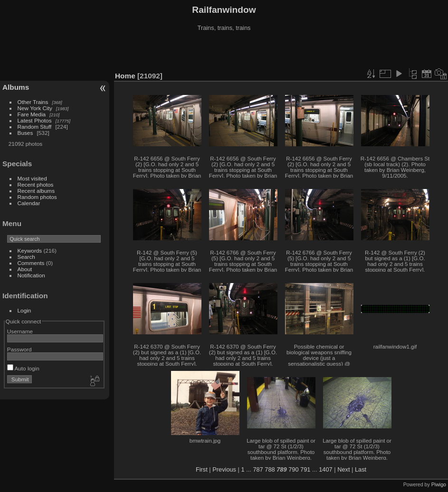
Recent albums (36, 191)
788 (270, 469)
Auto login (23, 368)
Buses (25, 133)
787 (258, 469)
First (202, 469)
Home (125, 76)
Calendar (29, 203)
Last (361, 469)
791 (305, 469)
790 (293, 469)
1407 (325, 469)
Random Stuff (35, 127)
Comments (31, 263)
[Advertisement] (224, 52)
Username (20, 331)
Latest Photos (35, 120)
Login (24, 310)
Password (19, 349)
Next (343, 469)
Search (26, 257)
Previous (224, 469)
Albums (16, 87)
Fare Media (32, 114)
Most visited (32, 178)
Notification (31, 275)
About (25, 269)
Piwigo (439, 484)
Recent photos (36, 184)
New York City (35, 108)
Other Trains (33, 102)
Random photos (37, 197)
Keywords (30, 251)
